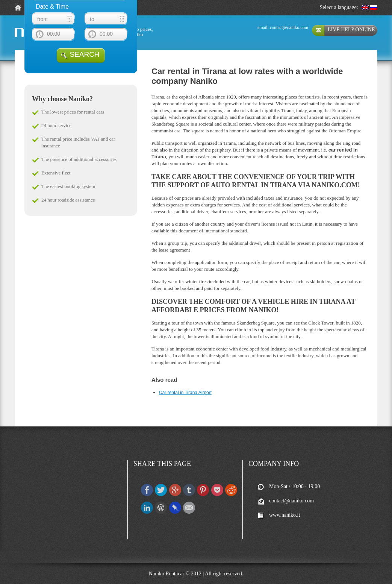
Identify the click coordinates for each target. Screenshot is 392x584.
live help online (351, 30)
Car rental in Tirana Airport (185, 393)
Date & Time (52, 7)
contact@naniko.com (289, 27)
